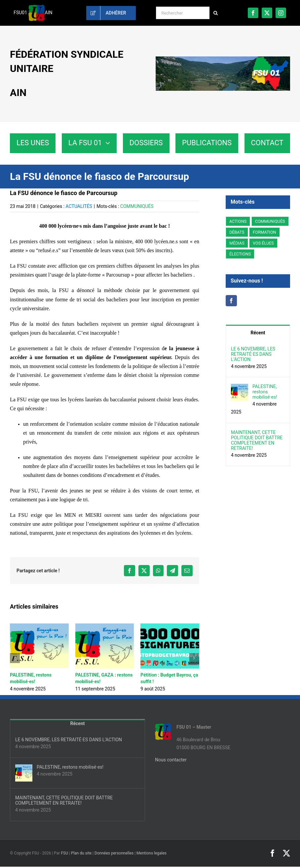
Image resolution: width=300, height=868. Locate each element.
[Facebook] (231, 301)
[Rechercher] (183, 13)
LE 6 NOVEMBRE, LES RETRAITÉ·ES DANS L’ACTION (253, 354)
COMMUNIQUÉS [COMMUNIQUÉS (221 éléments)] (270, 221)
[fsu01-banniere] (223, 59)
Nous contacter (171, 760)
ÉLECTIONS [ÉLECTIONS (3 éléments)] (240, 254)
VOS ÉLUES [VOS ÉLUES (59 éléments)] (263, 243)
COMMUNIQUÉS (137, 206)
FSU (64, 853)
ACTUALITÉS (79, 206)
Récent (258, 333)
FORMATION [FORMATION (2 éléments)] (264, 232)
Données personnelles (114, 853)
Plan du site (81, 853)
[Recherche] (216, 13)
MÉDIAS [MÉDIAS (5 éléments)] (237, 243)
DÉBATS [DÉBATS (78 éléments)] (237, 232)
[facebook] (253, 13)
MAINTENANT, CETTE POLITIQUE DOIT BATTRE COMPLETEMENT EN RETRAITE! (257, 440)
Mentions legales (151, 853)
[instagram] (281, 13)
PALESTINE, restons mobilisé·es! (265, 392)
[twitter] (267, 13)
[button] (15, 658)
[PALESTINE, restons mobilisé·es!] (240, 387)
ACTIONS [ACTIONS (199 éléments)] (238, 221)
